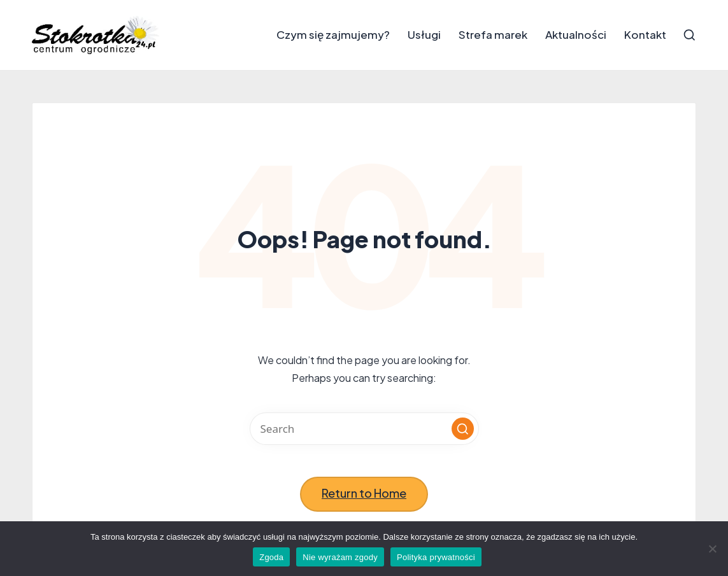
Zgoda (271, 557)
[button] (463, 429)
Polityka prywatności (436, 557)
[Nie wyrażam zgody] (712, 549)
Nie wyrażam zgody (340, 557)
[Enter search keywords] (364, 429)
